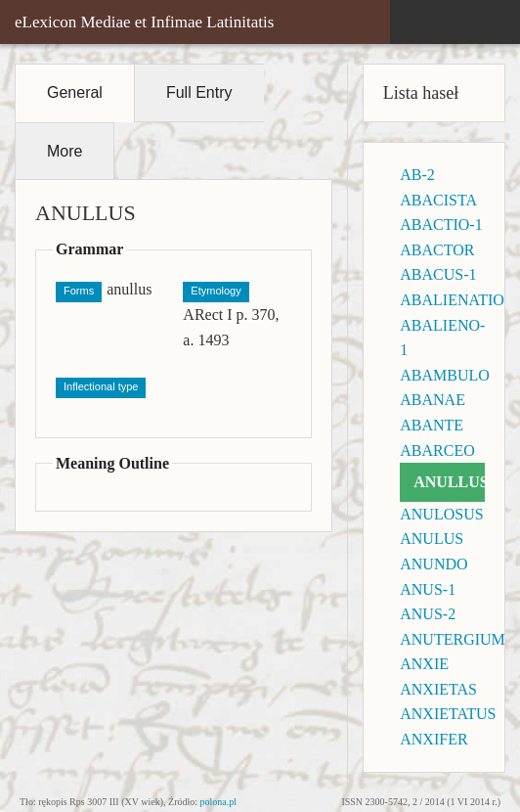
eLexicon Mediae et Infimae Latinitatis (144, 22)
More (65, 151)
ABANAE (433, 400)
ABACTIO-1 (441, 225)
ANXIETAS (438, 689)
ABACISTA (438, 200)
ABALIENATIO (452, 300)
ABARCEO (437, 451)
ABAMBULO (445, 375)
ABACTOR (437, 250)
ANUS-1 (428, 589)
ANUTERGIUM (453, 639)
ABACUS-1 (438, 274)
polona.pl (219, 802)
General (75, 92)
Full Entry (199, 92)
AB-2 (417, 175)
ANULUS (432, 539)
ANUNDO (433, 564)
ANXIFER (433, 739)
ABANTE (432, 425)
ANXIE (424, 664)
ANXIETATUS (448, 714)
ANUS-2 (428, 614)
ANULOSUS (441, 514)
